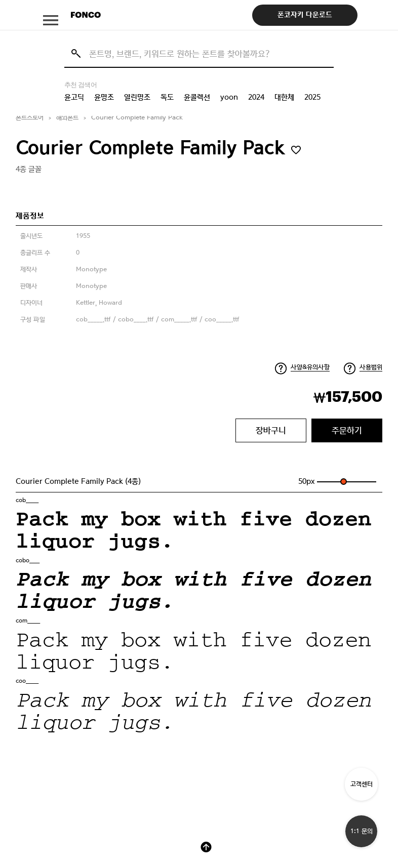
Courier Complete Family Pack (137, 118)
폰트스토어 (30, 118)
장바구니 (271, 430)
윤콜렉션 (197, 97)
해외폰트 (67, 118)
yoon (229, 97)
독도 (167, 97)
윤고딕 (74, 97)
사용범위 (371, 367)
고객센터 (362, 784)
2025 (312, 97)
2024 (256, 97)
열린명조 (137, 97)
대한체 (284, 97)
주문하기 (347, 430)
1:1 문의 (362, 831)
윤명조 (104, 97)
